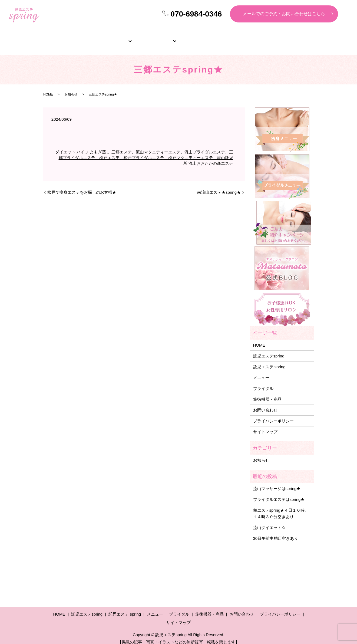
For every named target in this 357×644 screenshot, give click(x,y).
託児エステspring (269, 350)
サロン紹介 (112, 38)
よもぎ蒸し (100, 146)
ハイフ (83, 146)
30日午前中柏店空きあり (276, 532)
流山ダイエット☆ (269, 522)
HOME (67, 38)
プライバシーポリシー (273, 415)
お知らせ (71, 88)
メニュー (156, 38)
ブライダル (201, 38)
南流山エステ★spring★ (219, 186)
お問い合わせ (265, 404)
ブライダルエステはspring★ (279, 493)
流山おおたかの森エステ (211, 157)
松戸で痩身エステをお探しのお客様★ (82, 186)
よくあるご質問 (246, 38)
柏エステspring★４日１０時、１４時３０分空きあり (281, 507)
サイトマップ (265, 426)
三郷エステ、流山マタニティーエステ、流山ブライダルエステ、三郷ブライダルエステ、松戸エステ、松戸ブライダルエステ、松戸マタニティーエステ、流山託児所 (146, 152)
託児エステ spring (269, 361)
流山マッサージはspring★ (277, 483)
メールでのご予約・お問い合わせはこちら (284, 14)
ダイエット (65, 146)
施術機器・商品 (290, 38)
